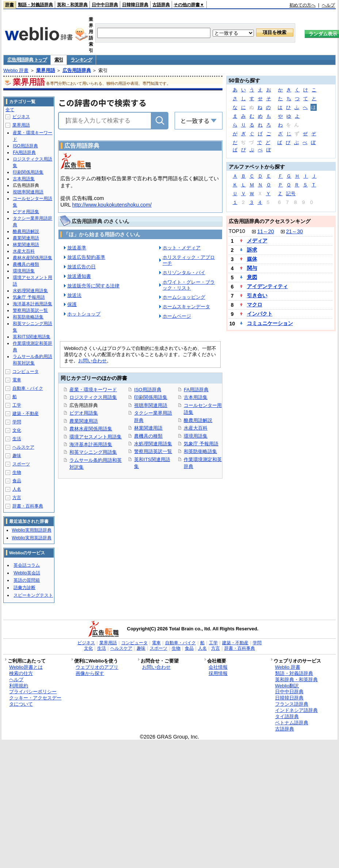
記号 (291, 194)
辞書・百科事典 (28, 506)
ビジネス (21, 117)
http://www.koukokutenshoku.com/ (112, 205)
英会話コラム (27, 565)
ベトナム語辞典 (292, 723)
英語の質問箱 (27, 580)
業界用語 (46, 70)
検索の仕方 (21, 673)
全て (10, 110)
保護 (72, 304)
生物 (17, 472)
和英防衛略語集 (200, 451)
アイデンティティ (267, 286)
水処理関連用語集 (153, 444)
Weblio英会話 (27, 573)
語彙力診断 (24, 588)
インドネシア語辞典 (296, 710)
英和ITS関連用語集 (32, 337)
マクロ (255, 305)
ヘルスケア (23, 447)
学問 (17, 422)
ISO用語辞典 (148, 390)
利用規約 (19, 686)
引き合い (257, 295)
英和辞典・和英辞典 (296, 680)
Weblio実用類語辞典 (31, 530)
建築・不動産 (26, 414)
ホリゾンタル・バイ (184, 273)
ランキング (81, 60)
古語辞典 (161, 5)
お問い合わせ (92, 361)
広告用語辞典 (77, 70)
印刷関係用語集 (151, 397)
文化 (17, 430)
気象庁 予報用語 (201, 444)
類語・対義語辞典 (35, 5)
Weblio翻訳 (287, 686)
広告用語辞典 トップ (27, 60)
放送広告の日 (81, 267)
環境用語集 (196, 436)
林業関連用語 (148, 428)
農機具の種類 (148, 436)
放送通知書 (79, 276)
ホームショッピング (184, 297)
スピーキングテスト (33, 595)
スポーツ (21, 464)
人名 (17, 489)
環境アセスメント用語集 (96, 437)
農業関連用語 (84, 421)
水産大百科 (196, 428)
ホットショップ (84, 314)
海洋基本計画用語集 (91, 444)
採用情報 (218, 673)
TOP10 (237, 231)
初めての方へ (302, 5)
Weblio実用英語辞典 (31, 538)
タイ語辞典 (287, 716)
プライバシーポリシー (33, 692)
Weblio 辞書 (16, 70)
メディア (257, 241)
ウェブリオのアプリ (97, 667)
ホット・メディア (182, 248)
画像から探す (90, 673)
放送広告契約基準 (86, 257)
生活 (17, 439)
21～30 (294, 231)
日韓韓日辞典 (135, 5)
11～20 (266, 231)
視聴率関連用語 (151, 405)
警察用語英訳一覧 (153, 451)
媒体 (252, 259)
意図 (252, 277)
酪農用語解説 (198, 420)
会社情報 (218, 667)
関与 (252, 268)
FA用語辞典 (196, 390)
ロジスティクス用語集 (93, 397)
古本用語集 (196, 397)
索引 (59, 60)
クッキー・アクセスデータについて (35, 701)
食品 (17, 481)
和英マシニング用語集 (93, 452)
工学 (17, 405)
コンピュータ (26, 371)
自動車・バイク (28, 388)
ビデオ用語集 (84, 413)
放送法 (74, 295)
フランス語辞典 (292, 704)
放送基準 (77, 248)
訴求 (252, 250)
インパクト (260, 314)
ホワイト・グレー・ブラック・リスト (189, 285)
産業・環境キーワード (93, 390)
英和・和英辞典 (72, 5)
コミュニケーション (270, 323)
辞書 (9, 5)
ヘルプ (328, 5)
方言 (17, 498)
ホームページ (177, 316)
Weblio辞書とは (26, 667)
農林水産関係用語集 (91, 429)
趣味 (17, 456)
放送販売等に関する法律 (93, 286)
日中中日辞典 (105, 5)
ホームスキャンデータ (186, 307)
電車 (17, 380)
